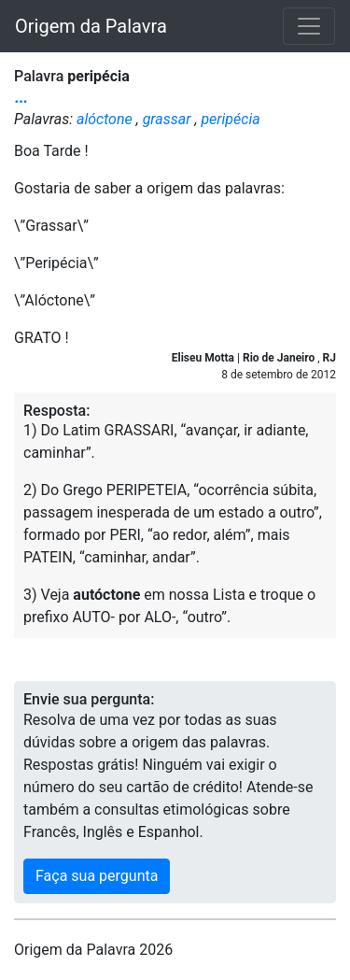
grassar (167, 119)
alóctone (105, 119)
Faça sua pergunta (97, 876)
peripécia (230, 119)
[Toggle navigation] (309, 26)
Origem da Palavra (91, 26)
